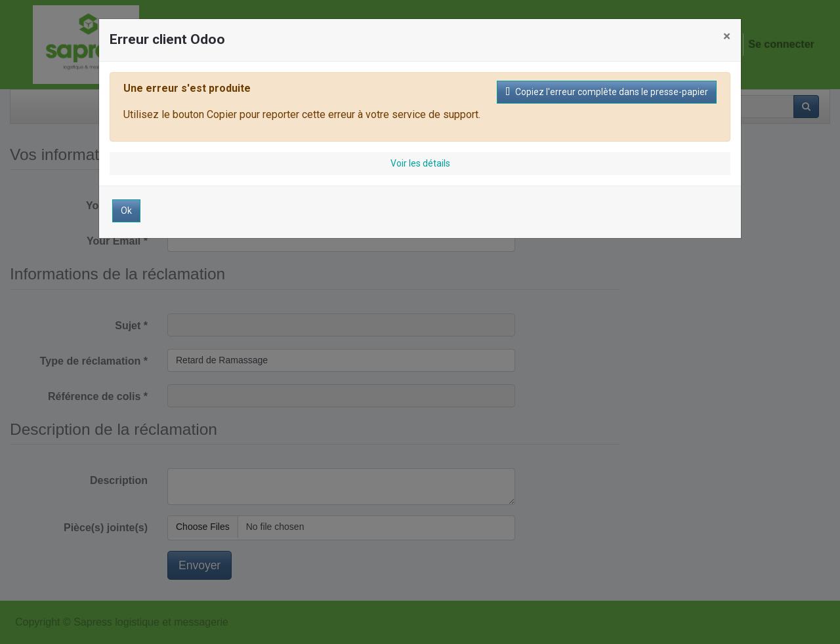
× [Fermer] (727, 36)
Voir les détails (420, 163)
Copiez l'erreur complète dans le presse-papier (607, 92)
